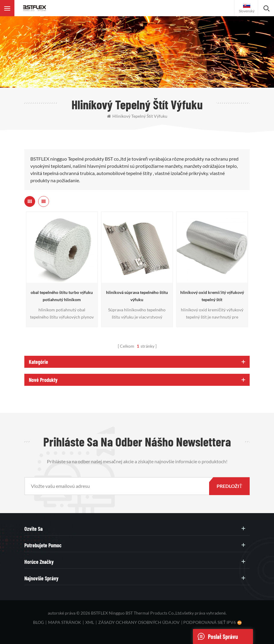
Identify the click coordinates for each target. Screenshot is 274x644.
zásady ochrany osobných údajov (139, 622)
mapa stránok (65, 622)
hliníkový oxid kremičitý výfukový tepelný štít (212, 296)
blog (38, 622)
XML (90, 622)
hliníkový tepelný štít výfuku (137, 116)
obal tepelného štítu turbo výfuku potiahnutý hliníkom (62, 296)
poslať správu (215, 636)
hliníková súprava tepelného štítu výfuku (137, 296)
